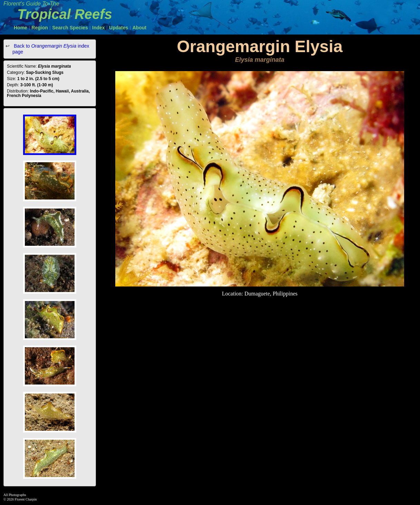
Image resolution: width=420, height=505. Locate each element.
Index (99, 28)
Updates (119, 28)
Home (21, 28)
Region (40, 28)
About (139, 28)
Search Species (70, 28)
